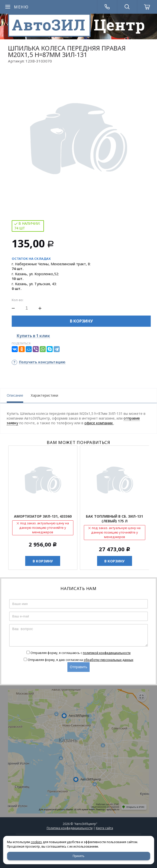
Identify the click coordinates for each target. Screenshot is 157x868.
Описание (15, 395)
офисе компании (99, 423)
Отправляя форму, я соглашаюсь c (80, 653)
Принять (78, 856)
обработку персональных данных (108, 660)
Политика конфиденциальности (70, 828)
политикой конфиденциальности (107, 653)
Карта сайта (104, 828)
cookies (36, 842)
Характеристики (44, 395)
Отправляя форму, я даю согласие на (80, 660)
